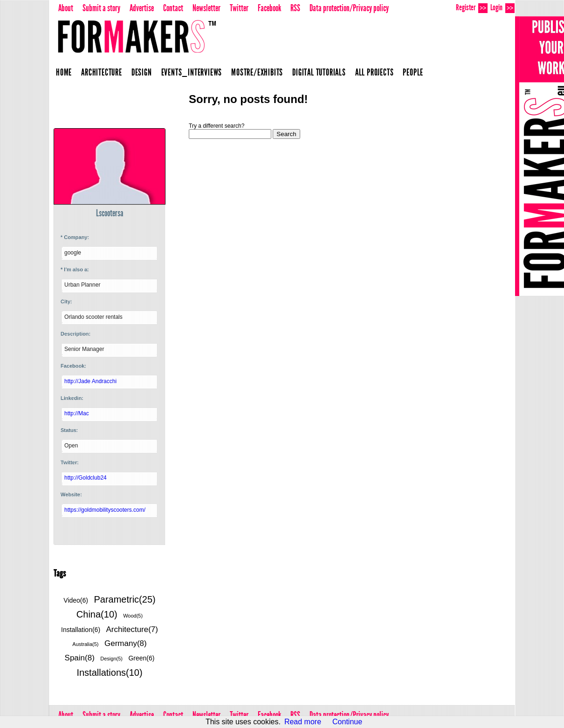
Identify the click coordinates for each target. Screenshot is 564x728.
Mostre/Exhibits (257, 72)
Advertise (142, 8)
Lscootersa (110, 213)
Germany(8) (126, 643)
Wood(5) (133, 616)
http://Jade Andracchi (90, 381)
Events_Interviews (192, 72)
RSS (295, 8)
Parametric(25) (124, 599)
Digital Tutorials (319, 72)
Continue (347, 722)
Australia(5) (85, 644)
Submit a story (101, 8)
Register (472, 8)
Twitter (239, 8)
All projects (375, 72)
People (413, 72)
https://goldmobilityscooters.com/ (105, 510)
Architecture (102, 72)
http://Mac (77, 413)
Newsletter (206, 8)
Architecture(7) (132, 629)
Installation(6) (81, 630)
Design (142, 72)
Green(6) (141, 658)
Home (64, 72)
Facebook (269, 8)
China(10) (97, 614)
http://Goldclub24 (86, 478)
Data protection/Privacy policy (349, 8)
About (66, 8)
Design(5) (111, 659)
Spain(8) (80, 658)
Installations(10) (109, 673)
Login (502, 8)
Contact (173, 8)
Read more (303, 722)
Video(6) (76, 600)
